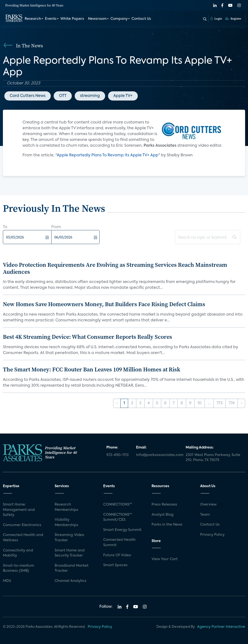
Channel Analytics (71, 581)
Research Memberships (66, 507)
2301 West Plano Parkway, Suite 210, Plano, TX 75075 (213, 458)
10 (200, 403)
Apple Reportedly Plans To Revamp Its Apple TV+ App (108, 155)
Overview (208, 505)
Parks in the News (167, 525)
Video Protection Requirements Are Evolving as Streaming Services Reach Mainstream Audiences (115, 268)
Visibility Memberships (66, 522)
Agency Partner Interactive (221, 627)
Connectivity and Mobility (18, 553)
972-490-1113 (117, 455)
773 (220, 403)
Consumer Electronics (22, 525)
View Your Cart (165, 559)
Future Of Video (117, 555)
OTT (63, 96)
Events (51, 19)
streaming (90, 96)
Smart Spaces (115, 565)
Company (119, 19)
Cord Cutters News (28, 96)
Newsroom (97, 19)
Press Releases (164, 505)
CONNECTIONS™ (118, 505)
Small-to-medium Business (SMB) (18, 568)
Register (233, 19)
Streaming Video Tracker (69, 538)
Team (205, 515)
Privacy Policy (212, 535)
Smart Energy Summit (122, 530)
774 (232, 403)
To (5, 227)
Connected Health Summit (119, 543)
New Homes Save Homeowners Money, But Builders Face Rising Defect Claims (104, 304)
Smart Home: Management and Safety (19, 510)
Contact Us (141, 19)
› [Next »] (241, 403)
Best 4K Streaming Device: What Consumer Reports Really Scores (88, 337)
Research (33, 19)
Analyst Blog (163, 515)
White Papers (72, 19)
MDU (7, 581)
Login (216, 19)
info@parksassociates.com (158, 455)
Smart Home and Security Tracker (70, 553)
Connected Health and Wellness (23, 538)
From (56, 227)
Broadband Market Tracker (72, 568)
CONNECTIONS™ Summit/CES (118, 517)
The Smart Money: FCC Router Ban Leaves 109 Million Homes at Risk (92, 369)
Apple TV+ (123, 96)
